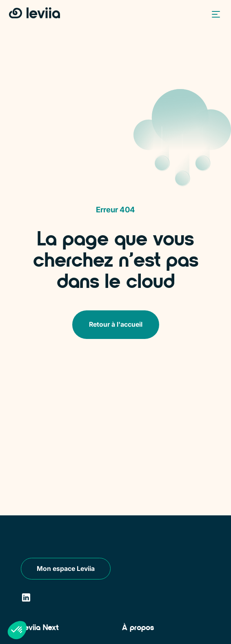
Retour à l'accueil (116, 324)
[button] (214, 14)
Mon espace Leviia (66, 568)
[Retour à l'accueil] (34, 13)
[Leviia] (46, 537)
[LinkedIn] (26, 598)
